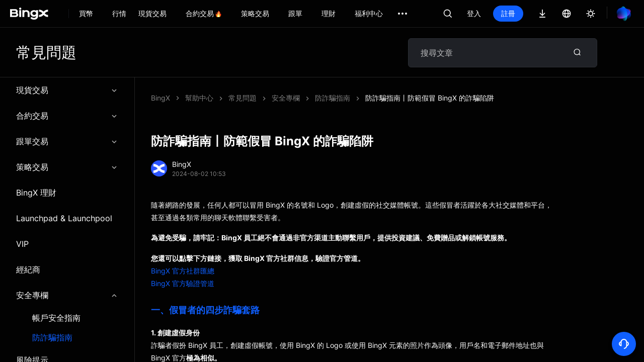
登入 (474, 13)
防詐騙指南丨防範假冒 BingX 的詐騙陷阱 (430, 98)
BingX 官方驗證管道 (183, 283)
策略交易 (67, 167)
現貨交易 (67, 90)
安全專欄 (67, 295)
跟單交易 (67, 141)
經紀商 (28, 269)
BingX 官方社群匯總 (183, 271)
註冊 (508, 13)
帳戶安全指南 (56, 318)
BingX (160, 98)
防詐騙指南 (52, 338)
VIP (22, 244)
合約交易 (67, 116)
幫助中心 (199, 98)
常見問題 (243, 98)
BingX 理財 (36, 193)
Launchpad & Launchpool (64, 218)
